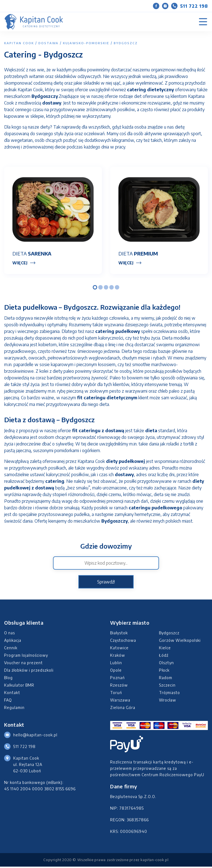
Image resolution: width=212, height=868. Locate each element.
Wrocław (168, 701)
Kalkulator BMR (19, 686)
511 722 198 (190, 6)
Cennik (11, 649)
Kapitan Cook (19, 43)
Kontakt (12, 694)
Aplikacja (13, 641)
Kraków (118, 656)
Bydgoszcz (169, 634)
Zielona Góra (123, 709)
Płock (164, 671)
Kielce (165, 649)
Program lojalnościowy (26, 656)
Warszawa (120, 701)
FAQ (8, 701)
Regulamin (14, 709)
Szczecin (167, 686)
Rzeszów (119, 686)
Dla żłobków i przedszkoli (29, 671)
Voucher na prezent (23, 664)
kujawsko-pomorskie (86, 43)
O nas (10, 634)
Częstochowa (123, 641)
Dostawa (48, 43)
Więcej (20, 264)
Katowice (119, 649)
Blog (8, 679)
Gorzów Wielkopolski (180, 641)
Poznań (117, 679)
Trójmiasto (169, 694)
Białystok (119, 634)
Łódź (164, 656)
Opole (116, 671)
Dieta (32, 255)
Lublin (116, 664)
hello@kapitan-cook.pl (35, 736)
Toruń (116, 694)
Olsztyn (166, 664)
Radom (166, 679)
